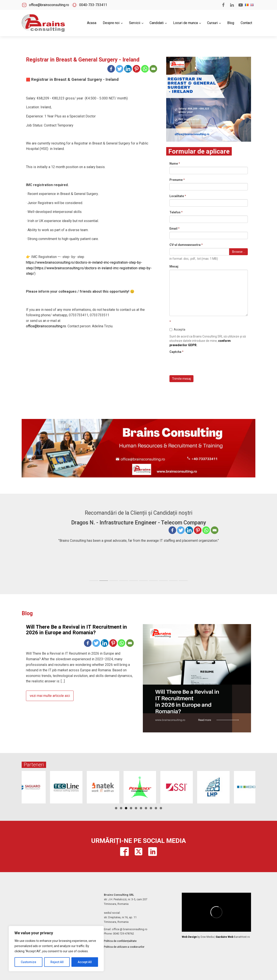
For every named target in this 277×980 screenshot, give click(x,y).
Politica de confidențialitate (120, 941)
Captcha (176, 352)
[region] (56, 949)
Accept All (85, 962)
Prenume (177, 180)
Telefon (176, 212)
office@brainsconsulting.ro (46, 326)
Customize (28, 962)
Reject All (57, 962)
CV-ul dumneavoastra (186, 245)
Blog (231, 23)
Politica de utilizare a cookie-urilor (124, 947)
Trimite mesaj (181, 379)
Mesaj (174, 266)
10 (161, 808)
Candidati (157, 23)
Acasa (92, 23)
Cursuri (212, 23)
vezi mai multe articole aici (50, 696)
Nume (175, 164)
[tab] (94, 581)
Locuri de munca (185, 23)
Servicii (135, 23)
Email (175, 229)
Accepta (177, 329)
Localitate (178, 196)
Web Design (189, 937)
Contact (246, 23)
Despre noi (111, 23)
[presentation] (202, 363)
